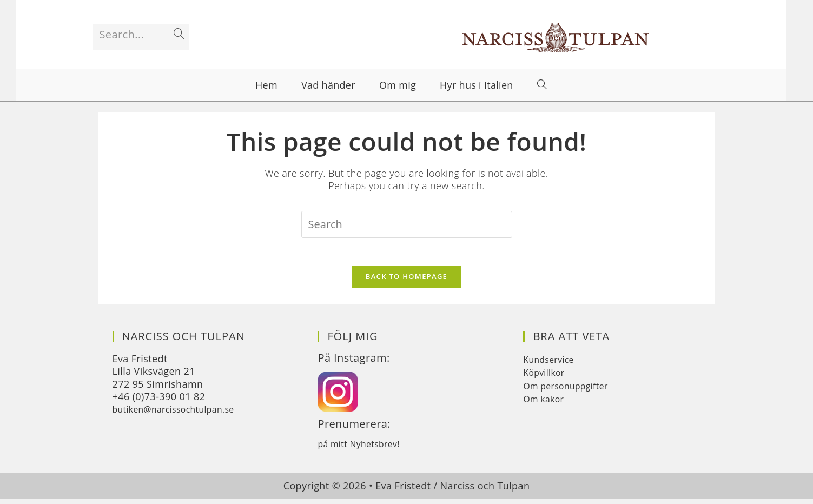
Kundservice (552, 364)
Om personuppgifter (571, 390)
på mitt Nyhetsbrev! (364, 448)
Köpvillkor (547, 377)
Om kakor (546, 403)
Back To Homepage (406, 281)
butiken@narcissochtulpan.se (182, 414)
